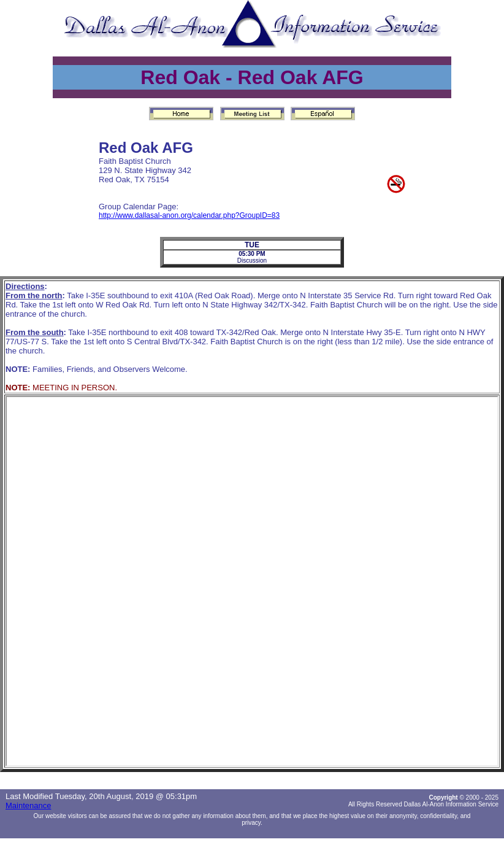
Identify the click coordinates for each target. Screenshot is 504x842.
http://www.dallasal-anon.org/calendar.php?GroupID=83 (189, 215)
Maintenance (28, 805)
